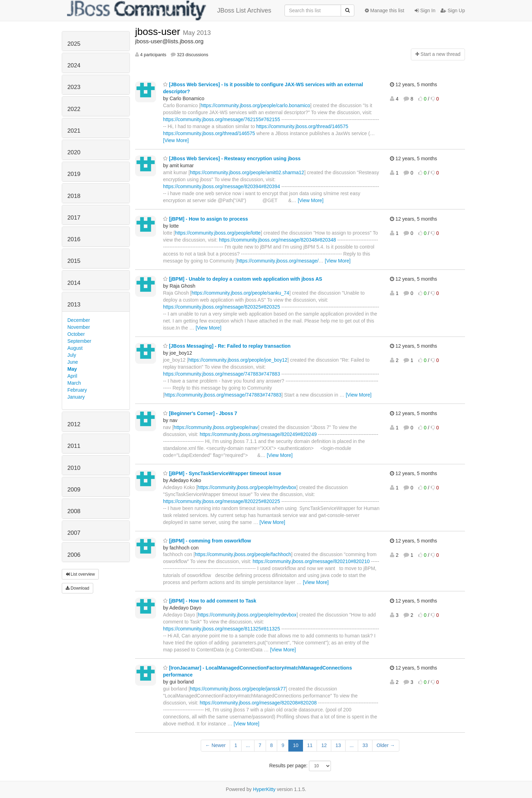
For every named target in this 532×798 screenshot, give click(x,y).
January (76, 397)
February (77, 390)
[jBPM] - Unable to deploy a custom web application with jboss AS (243, 279)
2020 (74, 152)
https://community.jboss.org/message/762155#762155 (221, 119)
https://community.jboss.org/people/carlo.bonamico (255, 105)
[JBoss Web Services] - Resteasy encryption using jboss (232, 158)
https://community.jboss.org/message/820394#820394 (221, 186)
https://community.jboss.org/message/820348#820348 (277, 240)
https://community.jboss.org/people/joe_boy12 (238, 360)
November (79, 327)
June (73, 362)
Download (77, 588)
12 (324, 745)
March (74, 383)
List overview (80, 574)
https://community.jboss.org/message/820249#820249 (258, 434)
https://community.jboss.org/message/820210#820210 (311, 561)
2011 (74, 446)
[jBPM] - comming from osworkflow (207, 541)
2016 (74, 239)
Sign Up (453, 10)
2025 (74, 44)
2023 (74, 87)
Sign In (425, 10)
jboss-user (159, 32)
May (72, 369)
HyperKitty (264, 789)
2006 (74, 555)
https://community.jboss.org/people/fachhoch (243, 554)
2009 (74, 490)
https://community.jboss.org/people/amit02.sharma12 (247, 172)
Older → (386, 745)
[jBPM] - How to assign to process (205, 219)
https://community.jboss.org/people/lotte (218, 233)
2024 (74, 65)
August (75, 348)
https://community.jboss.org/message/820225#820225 (221, 501)
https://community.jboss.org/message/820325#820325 (221, 307)
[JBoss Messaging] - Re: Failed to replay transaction (227, 346)
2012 (74, 424)
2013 (74, 305)
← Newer (215, 745)
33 (365, 745)
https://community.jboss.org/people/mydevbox (247, 487)
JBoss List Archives (169, 10)
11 (310, 745)
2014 (74, 283)
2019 (74, 174)
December (79, 320)
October (76, 334)
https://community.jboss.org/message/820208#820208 (258, 703)
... (248, 745)
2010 (74, 468)
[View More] (176, 140)
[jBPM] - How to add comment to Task (210, 601)
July (72, 355)
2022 (74, 109)
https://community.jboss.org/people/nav (216, 427)
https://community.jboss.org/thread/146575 (302, 126)
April (72, 376)
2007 (74, 533)
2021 (74, 131)
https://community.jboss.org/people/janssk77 (238, 689)
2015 (74, 261)
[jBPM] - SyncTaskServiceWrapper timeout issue (222, 473)
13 (338, 745)
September (79, 341)
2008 (74, 511)
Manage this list (385, 10)
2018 (74, 196)
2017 (74, 218)
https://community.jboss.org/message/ (278, 261)
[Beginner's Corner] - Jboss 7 (200, 413)
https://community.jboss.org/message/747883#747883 (221, 374)
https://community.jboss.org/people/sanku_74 (241, 293)
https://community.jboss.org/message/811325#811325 (221, 629)
